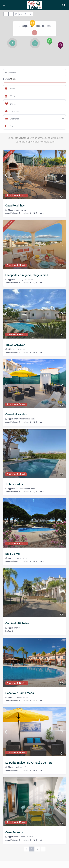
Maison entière (22, 210)
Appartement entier (28, 419)
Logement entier (26, 280)
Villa (10, 349)
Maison (11, 210)
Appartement (13, 280)
